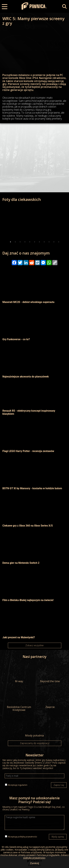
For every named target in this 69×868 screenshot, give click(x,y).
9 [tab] (49, 242)
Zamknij (34, 863)
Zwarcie (50, 698)
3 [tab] (20, 242)
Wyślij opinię (58, 837)
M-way (19, 672)
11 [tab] (59, 242)
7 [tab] (39, 242)
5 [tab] (30, 242)
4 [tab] (25, 242)
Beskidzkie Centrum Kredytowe (19, 700)
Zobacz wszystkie (34, 645)
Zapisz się (59, 785)
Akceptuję (18, 785)
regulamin (23, 785)
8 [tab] (44, 242)
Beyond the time (50, 672)
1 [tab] (10, 242)
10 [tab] (54, 242)
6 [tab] (35, 242)
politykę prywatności (27, 837)
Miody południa (35, 727)
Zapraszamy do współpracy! (35, 743)
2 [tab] (15, 242)
